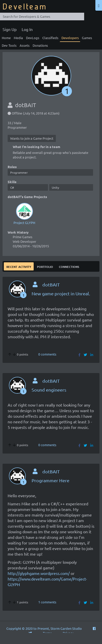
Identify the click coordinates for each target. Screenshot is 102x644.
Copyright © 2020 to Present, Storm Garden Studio (44, 628)
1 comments (47, 602)
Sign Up (10, 29)
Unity (55, 187)
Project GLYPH (24, 213)
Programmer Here (50, 480)
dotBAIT (51, 285)
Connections (69, 266)
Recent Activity (19, 266)
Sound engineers (49, 390)
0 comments (47, 354)
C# (12, 187)
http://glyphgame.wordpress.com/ (39, 573)
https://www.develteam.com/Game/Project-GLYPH (47, 582)
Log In (27, 29)
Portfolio (45, 266)
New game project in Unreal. (61, 293)
